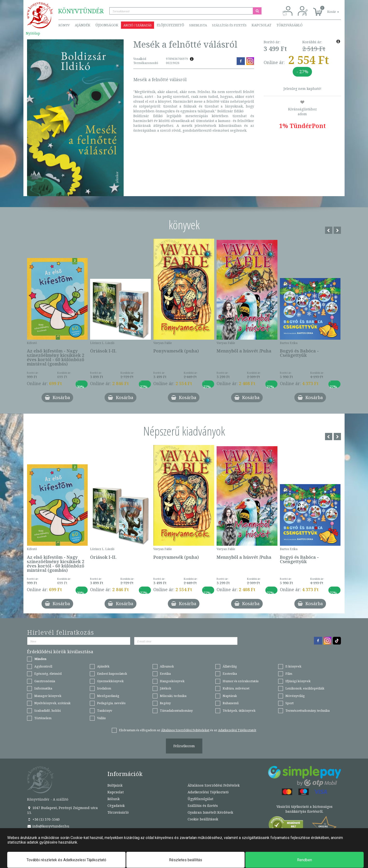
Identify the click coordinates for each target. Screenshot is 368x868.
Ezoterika (230, 674)
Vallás (101, 718)
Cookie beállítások (203, 819)
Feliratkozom (184, 746)
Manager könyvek (48, 696)
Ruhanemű (231, 703)
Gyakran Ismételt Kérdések (210, 812)
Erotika (165, 674)
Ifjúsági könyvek (298, 681)
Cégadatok (116, 806)
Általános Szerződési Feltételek (214, 785)
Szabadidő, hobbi (47, 710)
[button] (328, 9)
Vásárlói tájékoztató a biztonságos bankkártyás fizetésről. (304, 809)
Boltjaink (115, 785)
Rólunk (113, 799)
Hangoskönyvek (172, 681)
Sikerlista (198, 25)
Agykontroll (43, 666)
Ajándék (83, 25)
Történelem (43, 718)
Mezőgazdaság (108, 696)
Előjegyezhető (170, 25)
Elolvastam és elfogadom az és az (188, 730)
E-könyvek (293, 666)
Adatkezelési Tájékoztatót (237, 730)
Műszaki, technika (173, 696)
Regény (165, 703)
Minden (40, 659)
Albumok (167, 666)
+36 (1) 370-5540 (43, 819)
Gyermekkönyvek (110, 681)
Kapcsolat (262, 25)
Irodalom (104, 688)
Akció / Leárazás (138, 25)
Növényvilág (295, 696)
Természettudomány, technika (308, 710)
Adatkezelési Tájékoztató (208, 792)
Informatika (43, 688)
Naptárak (230, 696)
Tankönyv (105, 710)
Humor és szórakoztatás (241, 681)
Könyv (64, 25)
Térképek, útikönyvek (239, 710)
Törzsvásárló (290, 25)
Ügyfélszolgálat (200, 799)
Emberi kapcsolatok (112, 674)
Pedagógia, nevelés (111, 703)
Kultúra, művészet (236, 688)
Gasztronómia (45, 681)
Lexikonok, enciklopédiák (305, 688)
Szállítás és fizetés (229, 25)
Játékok (166, 688)
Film (289, 674)
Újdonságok (107, 25)
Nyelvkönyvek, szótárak (52, 703)
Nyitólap (33, 33)
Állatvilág (230, 666)
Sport (290, 703)
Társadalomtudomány (176, 710)
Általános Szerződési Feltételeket (185, 730)
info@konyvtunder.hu (48, 826)
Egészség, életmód (48, 674)
